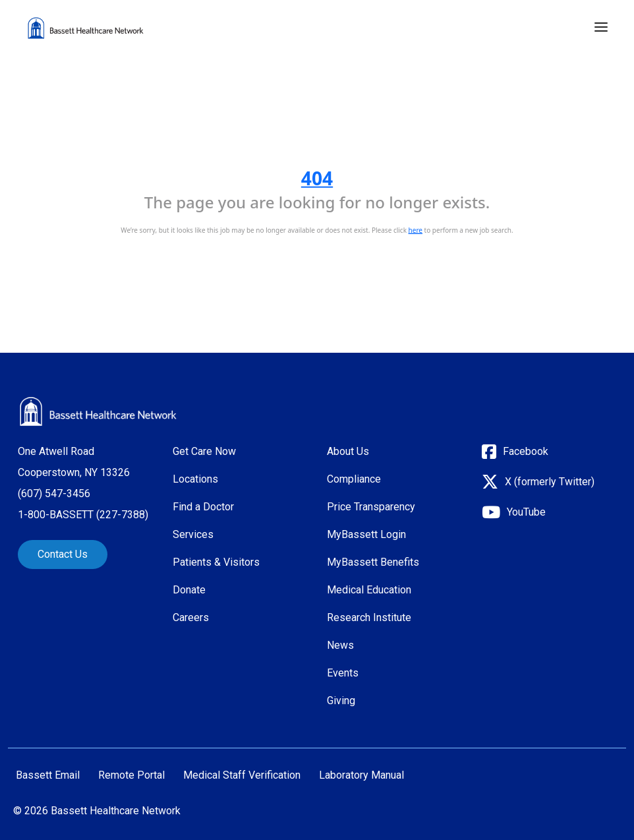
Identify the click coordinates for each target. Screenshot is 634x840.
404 (317, 178)
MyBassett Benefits (373, 562)
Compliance (354, 479)
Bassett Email (48, 775)
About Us (348, 451)
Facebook (526, 451)
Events (343, 673)
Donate (189, 590)
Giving (341, 701)
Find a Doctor (203, 507)
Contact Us (63, 554)
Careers (191, 617)
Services (193, 534)
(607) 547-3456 (54, 494)
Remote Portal (131, 775)
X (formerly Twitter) (550, 482)
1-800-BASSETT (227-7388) (83, 515)
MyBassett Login (366, 534)
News (340, 645)
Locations (195, 479)
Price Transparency (371, 507)
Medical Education (369, 590)
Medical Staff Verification (242, 775)
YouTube (526, 512)
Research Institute (369, 617)
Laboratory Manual (361, 775)
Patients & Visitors (216, 562)
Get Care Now (204, 451)
